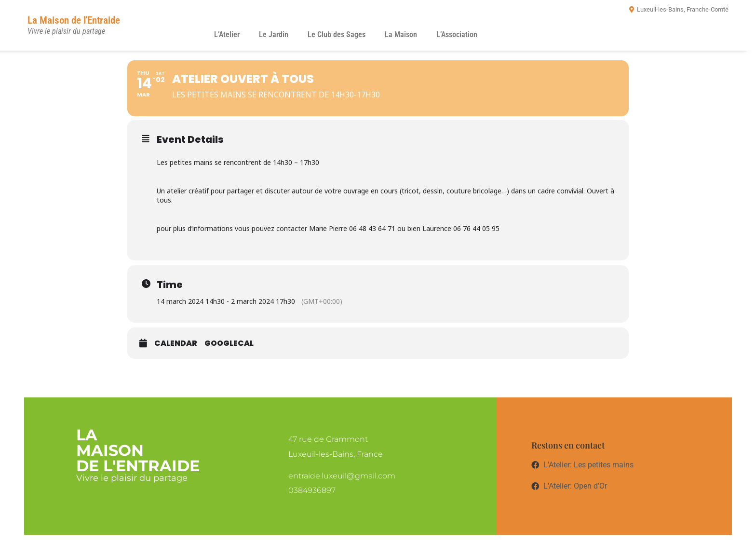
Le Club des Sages (337, 34)
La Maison (401, 34)
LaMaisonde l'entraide (138, 450)
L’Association (457, 34)
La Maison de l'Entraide (74, 20)
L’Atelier (227, 34)
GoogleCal (229, 343)
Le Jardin (274, 34)
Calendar (176, 343)
